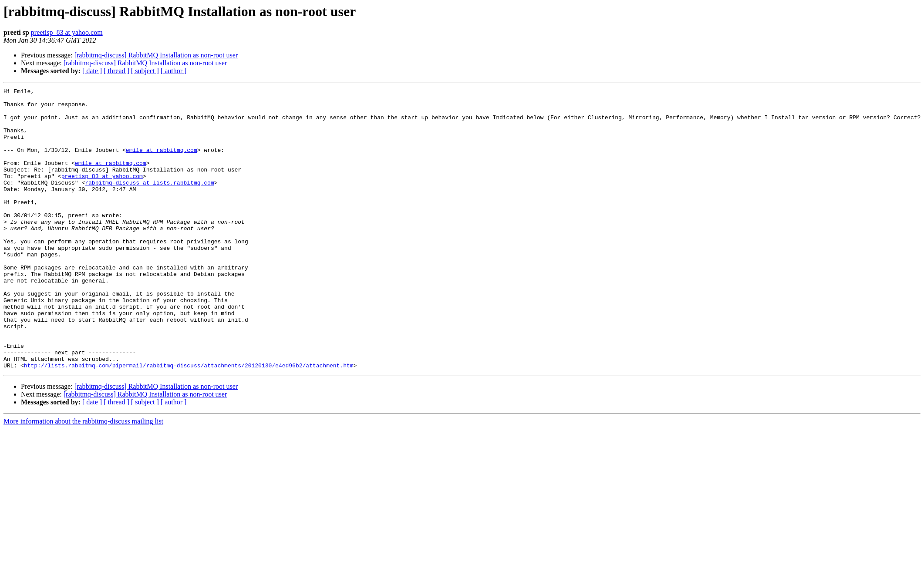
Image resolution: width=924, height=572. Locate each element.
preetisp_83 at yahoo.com (67, 32)
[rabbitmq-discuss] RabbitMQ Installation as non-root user (156, 55)
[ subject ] (145, 71)
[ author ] (174, 71)
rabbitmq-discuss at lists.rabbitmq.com (149, 202)
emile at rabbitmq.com (162, 163)
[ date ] (92, 71)
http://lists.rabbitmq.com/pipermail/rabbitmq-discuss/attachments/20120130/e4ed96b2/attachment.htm (189, 421)
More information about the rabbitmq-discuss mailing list (83, 477)
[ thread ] (116, 71)
